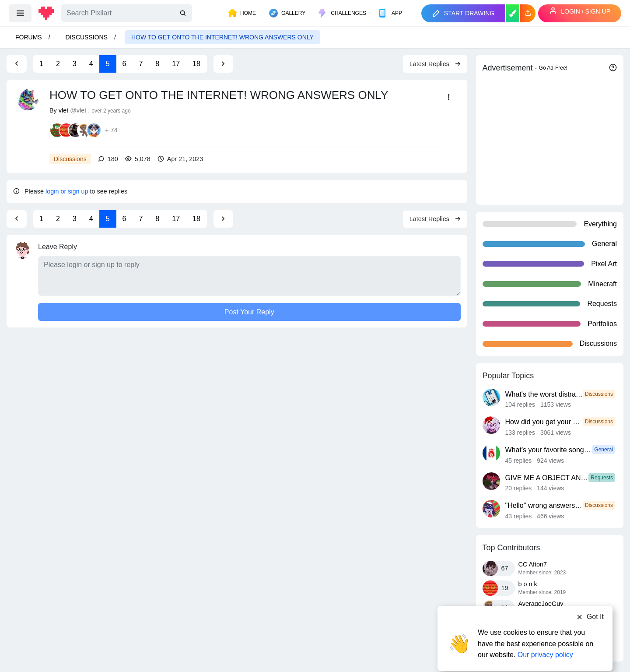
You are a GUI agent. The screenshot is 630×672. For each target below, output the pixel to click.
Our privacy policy (545, 638)
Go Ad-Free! (553, 68)
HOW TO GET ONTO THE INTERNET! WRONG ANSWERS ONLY (222, 37)
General (604, 450)
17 (176, 64)
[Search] (126, 13)
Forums (29, 37)
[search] (184, 13)
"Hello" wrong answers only (548, 505)
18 (196, 64)
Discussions (87, 37)
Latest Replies (435, 64)
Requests (602, 478)
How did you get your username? (557, 422)
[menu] (20, 13)
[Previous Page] (17, 64)
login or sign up (67, 191)
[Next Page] (223, 64)
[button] (528, 13)
